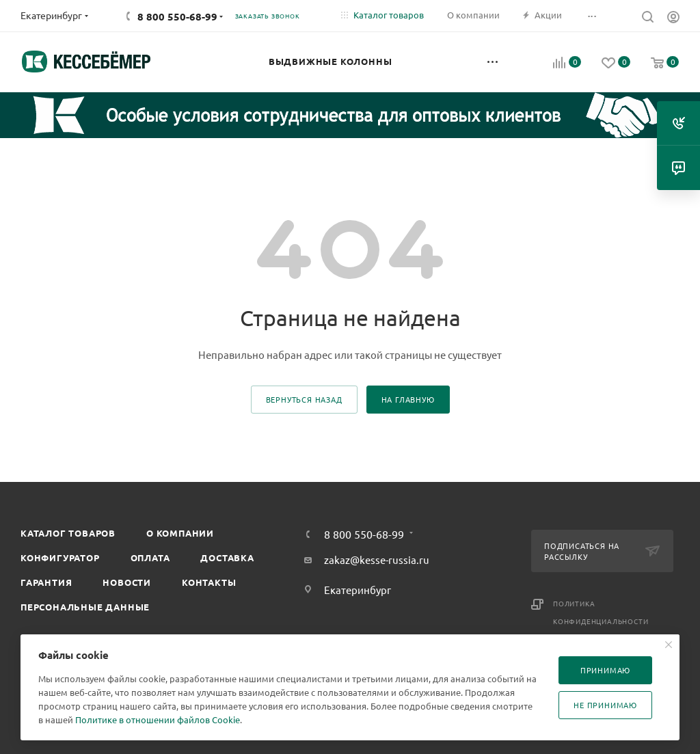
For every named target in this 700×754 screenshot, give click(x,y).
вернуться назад (304, 399)
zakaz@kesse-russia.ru (377, 560)
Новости (127, 582)
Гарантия (46, 582)
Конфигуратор (60, 557)
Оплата (150, 557)
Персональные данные (85, 607)
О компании (180, 533)
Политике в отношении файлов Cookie (158, 719)
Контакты (209, 582)
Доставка (227, 557)
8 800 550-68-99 (177, 16)
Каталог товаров (68, 533)
